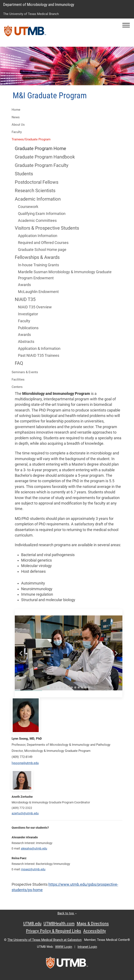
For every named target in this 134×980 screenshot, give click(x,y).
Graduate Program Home (40, 148)
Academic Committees (37, 221)
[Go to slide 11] (82, 687)
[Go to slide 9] (75, 687)
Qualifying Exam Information (42, 214)
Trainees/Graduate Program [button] (31, 139)
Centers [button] (17, 387)
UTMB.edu (32, 924)
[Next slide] (116, 653)
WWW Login (64, 947)
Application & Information (39, 349)
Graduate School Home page (42, 250)
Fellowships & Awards (37, 257)
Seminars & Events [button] (25, 372)
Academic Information (38, 199)
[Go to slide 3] (55, 687)
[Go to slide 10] (79, 687)
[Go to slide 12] (85, 687)
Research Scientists (35, 191)
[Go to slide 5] (62, 687)
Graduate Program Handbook (45, 157)
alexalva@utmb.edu (34, 848)
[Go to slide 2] (52, 687)
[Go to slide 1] (48, 687)
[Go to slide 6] (65, 687)
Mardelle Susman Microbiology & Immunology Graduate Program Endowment (65, 275)
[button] (126, 25)
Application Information (38, 236)
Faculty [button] (17, 132)
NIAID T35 (25, 299)
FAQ (19, 363)
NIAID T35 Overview (35, 307)
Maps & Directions (93, 924)
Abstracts (26, 342)
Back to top (67, 913)
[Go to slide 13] (89, 687)
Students (24, 174)
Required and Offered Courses (43, 243)
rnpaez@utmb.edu (33, 869)
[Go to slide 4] (58, 687)
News (16, 117)
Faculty (24, 321)
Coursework (29, 207)
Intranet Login (87, 947)
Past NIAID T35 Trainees (39, 356)
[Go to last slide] (21, 653)
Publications (28, 328)
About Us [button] (18, 125)
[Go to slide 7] (68, 687)
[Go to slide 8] (72, 687)
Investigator (28, 314)
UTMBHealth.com (59, 924)
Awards (24, 285)
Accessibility (95, 931)
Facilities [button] (18, 379)
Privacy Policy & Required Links (54, 931)
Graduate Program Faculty (42, 165)
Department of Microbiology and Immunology (39, 5)
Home (16, 110)
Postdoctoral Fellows (37, 182)
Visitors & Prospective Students (47, 228)
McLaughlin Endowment (38, 292)
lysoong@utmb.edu (25, 763)
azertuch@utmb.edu (25, 813)
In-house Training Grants (38, 265)
